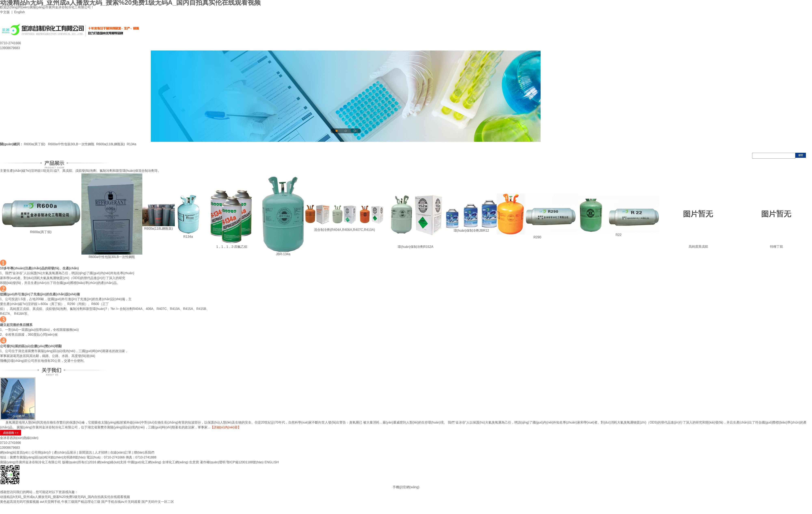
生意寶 (194, 462)
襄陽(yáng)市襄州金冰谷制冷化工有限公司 (31, 462)
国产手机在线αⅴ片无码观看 (121, 502)
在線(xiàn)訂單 (121, 452)
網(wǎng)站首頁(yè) (14, 452)
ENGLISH (272, 462)
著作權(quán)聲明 (213, 462)
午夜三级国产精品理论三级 (81, 502)
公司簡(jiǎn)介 (41, 452)
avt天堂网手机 (50, 502)
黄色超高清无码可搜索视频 (19, 502)
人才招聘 (101, 452)
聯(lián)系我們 (144, 452)
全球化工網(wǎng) (175, 462)
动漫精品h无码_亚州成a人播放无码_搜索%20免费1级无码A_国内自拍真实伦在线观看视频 (65, 497)
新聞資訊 (85, 452)
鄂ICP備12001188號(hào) (245, 462)
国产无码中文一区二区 (158, 502)
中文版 (5, 12)
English (19, 12)
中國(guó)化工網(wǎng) (144, 462)
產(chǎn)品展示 (65, 452)
